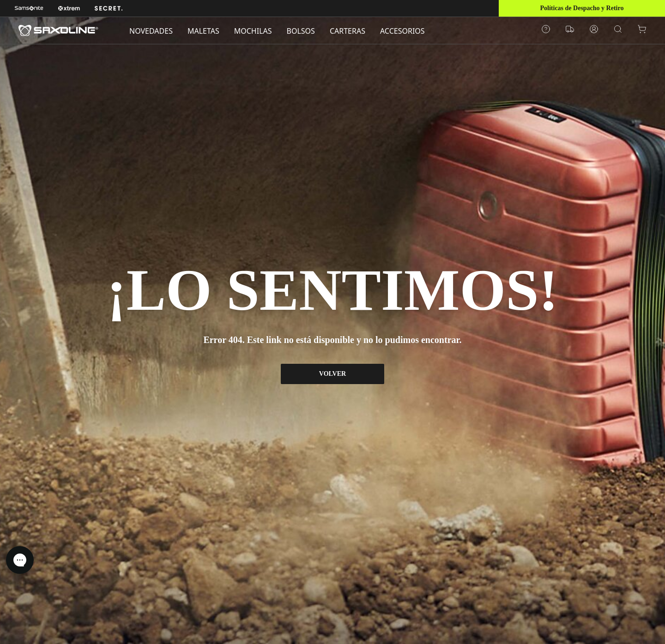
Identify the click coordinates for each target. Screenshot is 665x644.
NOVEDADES (151, 31)
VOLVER (332, 374)
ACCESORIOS (402, 31)
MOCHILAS (253, 31)
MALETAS (203, 31)
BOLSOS (301, 31)
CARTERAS (348, 31)
